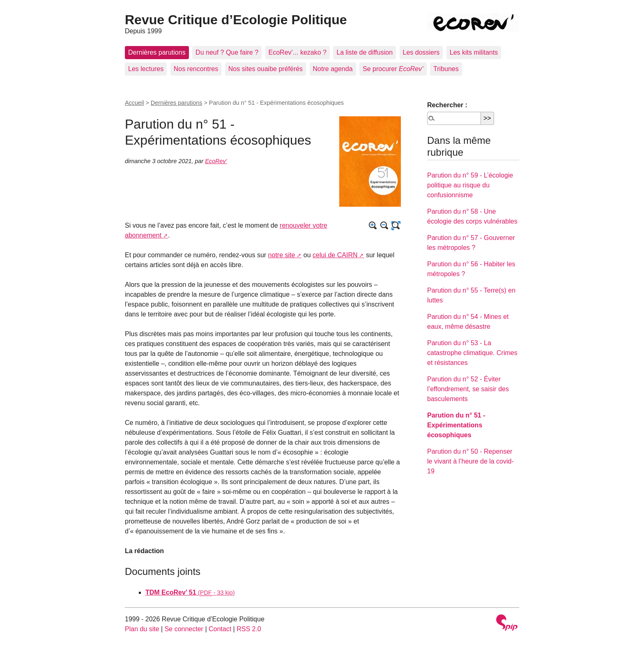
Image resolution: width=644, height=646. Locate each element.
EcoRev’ (216, 161)
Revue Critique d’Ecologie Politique (236, 20)
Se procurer (393, 69)
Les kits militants (474, 52)
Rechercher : (447, 105)
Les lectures (146, 69)
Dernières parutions (157, 52)
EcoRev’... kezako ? (298, 52)
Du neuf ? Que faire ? (227, 52)
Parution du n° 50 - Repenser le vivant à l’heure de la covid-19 (470, 461)
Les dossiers (421, 52)
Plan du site (142, 629)
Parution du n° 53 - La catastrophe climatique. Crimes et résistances (472, 353)
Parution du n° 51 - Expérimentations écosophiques (456, 425)
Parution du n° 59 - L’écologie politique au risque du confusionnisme (470, 185)
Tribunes (446, 69)
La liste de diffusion (365, 52)
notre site (282, 255)
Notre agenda (333, 69)
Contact (220, 629)
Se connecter (184, 629)
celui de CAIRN (335, 255)
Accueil (134, 103)
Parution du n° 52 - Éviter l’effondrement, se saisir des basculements (468, 389)
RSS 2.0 (249, 629)
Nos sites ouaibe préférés (266, 69)
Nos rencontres (196, 69)
